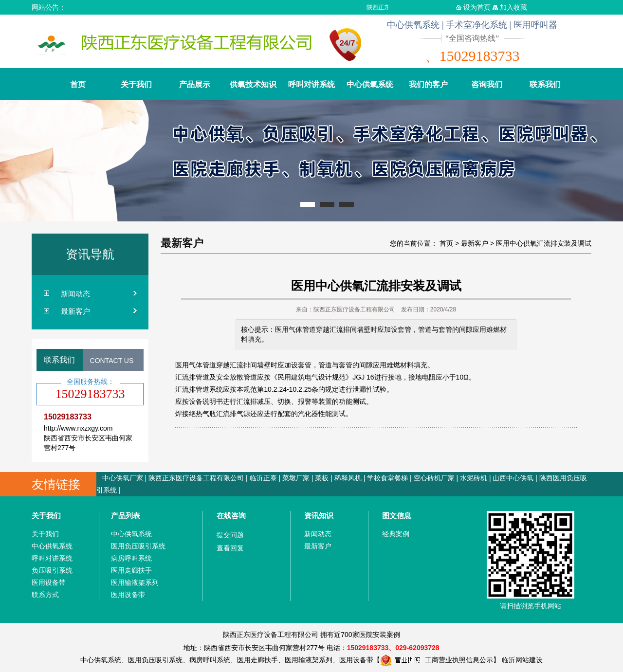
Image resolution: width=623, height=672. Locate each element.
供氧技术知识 (253, 84)
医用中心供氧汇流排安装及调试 (544, 243)
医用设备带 (49, 582)
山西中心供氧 (513, 478)
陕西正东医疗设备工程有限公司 (196, 478)
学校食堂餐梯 (387, 478)
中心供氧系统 (370, 84)
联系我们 (545, 84)
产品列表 (126, 516)
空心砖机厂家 (434, 478)
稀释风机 (348, 478)
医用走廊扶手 (131, 570)
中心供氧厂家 (123, 478)
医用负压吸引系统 (138, 546)
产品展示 (195, 84)
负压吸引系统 (52, 570)
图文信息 (397, 516)
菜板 (322, 478)
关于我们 (136, 84)
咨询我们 (487, 84)
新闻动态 (75, 294)
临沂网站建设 (522, 660)
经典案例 (396, 534)
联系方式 (45, 595)
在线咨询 (231, 516)
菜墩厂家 (296, 478)
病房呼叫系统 (131, 558)
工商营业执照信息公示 (437, 660)
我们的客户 (428, 84)
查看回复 (230, 548)
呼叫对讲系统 (311, 84)
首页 (78, 84)
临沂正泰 (263, 478)
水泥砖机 (474, 478)
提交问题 (230, 535)
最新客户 (75, 311)
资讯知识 (319, 516)
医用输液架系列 (135, 582)
